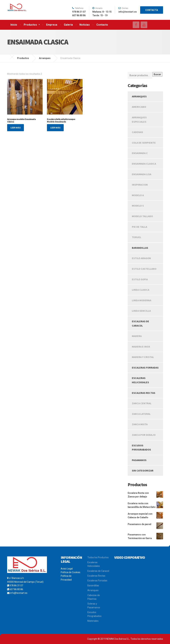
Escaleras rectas (144, 393)
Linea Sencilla (141, 311)
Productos (30, 25)
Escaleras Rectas (96, 576)
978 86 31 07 (16, 585)
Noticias (85, 25)
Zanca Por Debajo (144, 435)
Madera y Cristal (143, 357)
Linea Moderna (142, 300)
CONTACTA (152, 10)
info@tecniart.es (19, 593)
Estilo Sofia (140, 279)
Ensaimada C (140, 153)
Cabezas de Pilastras (94, 597)
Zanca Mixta (140, 424)
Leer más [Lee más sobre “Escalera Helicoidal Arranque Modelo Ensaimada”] (55, 128)
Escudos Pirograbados (141, 448)
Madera (137, 336)
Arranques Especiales (139, 119)
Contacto (102, 25)
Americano (139, 107)
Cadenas (137, 132)
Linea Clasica (141, 290)
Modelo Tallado (142, 216)
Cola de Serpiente (144, 143)
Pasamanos (139, 460)
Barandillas (140, 248)
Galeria (68, 25)
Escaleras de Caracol (98, 571)
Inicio (14, 25)
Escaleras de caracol (140, 323)
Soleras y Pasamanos (94, 605)
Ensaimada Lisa (142, 174)
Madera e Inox (141, 347)
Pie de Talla (139, 227)
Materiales (93, 621)
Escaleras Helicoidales (140, 380)
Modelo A (138, 195)
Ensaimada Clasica (144, 164)
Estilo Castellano (144, 269)
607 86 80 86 (16, 589)
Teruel (137, 237)
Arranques (139, 96)
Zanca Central (142, 403)
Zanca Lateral (141, 414)
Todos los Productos (98, 557)
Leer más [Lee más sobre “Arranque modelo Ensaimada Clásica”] (16, 128)
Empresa (52, 25)
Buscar (157, 74)
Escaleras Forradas (145, 368)
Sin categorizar (143, 470)
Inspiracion (140, 185)
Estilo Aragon (141, 258)
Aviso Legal (67, 569)
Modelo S (138, 206)
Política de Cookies (70, 572)
